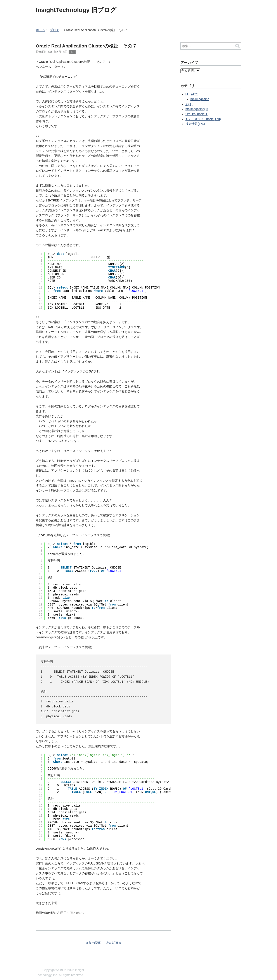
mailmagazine (200, 99)
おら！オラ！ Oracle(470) (203, 119)
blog (72, 52)
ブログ (54, 30)
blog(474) (192, 94)
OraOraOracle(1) (197, 114)
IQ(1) (189, 104)
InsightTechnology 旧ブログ (76, 10)
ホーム (40, 30)
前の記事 (95, 943)
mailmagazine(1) (197, 109)
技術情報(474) (195, 124)
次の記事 (112, 943)
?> (190, 71)
